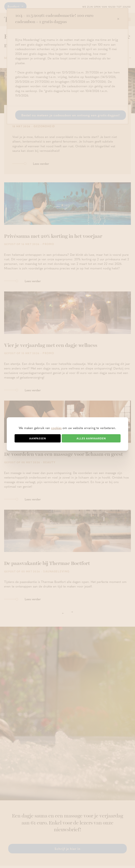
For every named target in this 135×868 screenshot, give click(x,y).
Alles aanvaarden (91, 438)
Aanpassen (38, 438)
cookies (56, 428)
